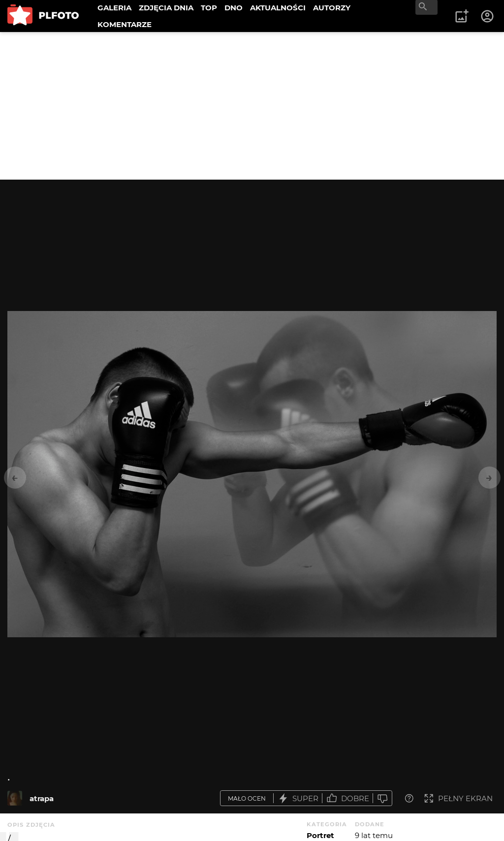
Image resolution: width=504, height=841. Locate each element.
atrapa (42, 798)
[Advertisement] (252, 106)
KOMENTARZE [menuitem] (125, 24)
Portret (320, 835)
